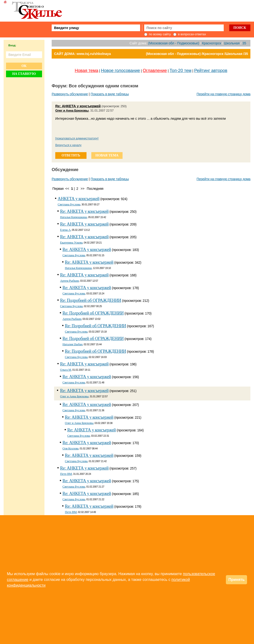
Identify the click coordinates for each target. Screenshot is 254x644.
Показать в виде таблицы (110, 94)
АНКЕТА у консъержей (79, 199)
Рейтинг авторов (211, 71)
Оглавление (155, 71)
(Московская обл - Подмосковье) (173, 43)
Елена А (65, 230)
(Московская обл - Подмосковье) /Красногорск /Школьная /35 (197, 54)
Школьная (232, 43)
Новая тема (87, 71)
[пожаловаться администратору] (77, 138)
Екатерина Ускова (71, 242)
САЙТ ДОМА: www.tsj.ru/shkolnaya (82, 54)
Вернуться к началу (68, 145)
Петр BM (66, 474)
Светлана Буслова (69, 204)
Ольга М (66, 370)
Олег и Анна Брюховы (72, 110)
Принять (236, 580)
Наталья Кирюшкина (74, 217)
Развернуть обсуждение (70, 94)
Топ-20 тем (181, 71)
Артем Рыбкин (69, 281)
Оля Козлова (71, 448)
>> (82, 189)
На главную (24, 74)
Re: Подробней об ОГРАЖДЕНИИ (91, 300)
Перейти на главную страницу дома (223, 94)
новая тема (107, 155)
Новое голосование (120, 71)
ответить (71, 155)
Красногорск (211, 43)
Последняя (95, 189)
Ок (24, 66)
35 (244, 43)
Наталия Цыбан (72, 344)
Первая (58, 189)
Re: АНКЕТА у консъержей (78, 106)
